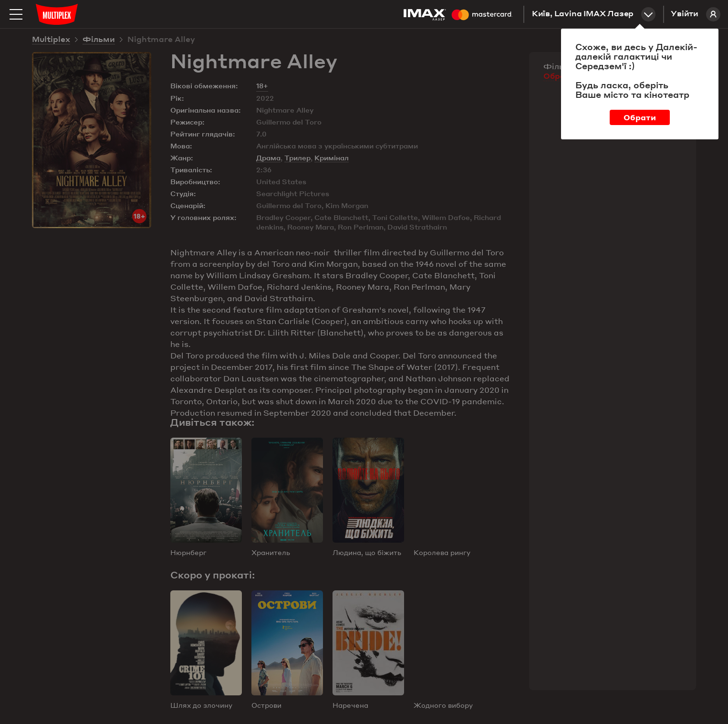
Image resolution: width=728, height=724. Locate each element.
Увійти (696, 14)
